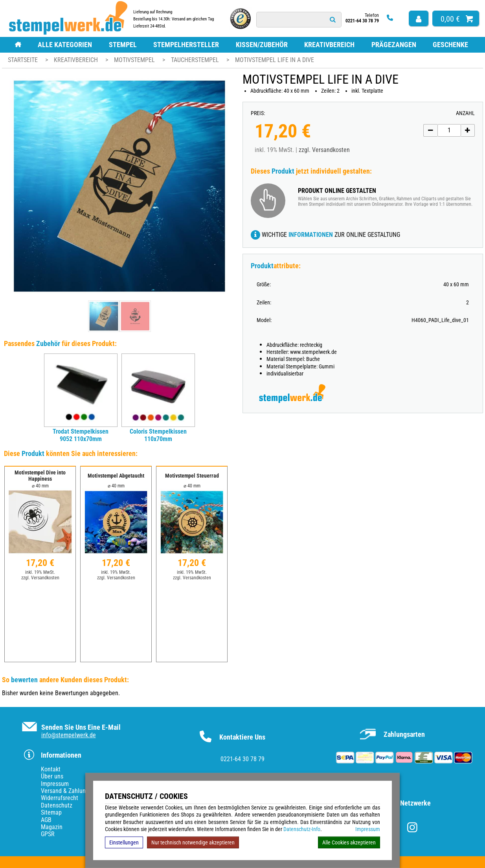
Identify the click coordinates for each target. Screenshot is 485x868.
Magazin (52, 827)
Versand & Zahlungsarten (73, 791)
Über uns (52, 776)
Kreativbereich (329, 45)
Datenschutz (57, 805)
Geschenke (450, 45)
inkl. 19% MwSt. (40, 572)
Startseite (23, 60)
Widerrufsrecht (60, 798)
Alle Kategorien (65, 45)
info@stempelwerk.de (69, 735)
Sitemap (51, 812)
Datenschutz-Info (302, 829)
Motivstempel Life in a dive (275, 60)
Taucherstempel (196, 60)
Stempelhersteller (186, 45)
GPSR (48, 834)
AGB (46, 820)
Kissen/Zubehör (262, 45)
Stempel (123, 45)
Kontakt (51, 769)
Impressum (368, 829)
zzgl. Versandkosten (324, 150)
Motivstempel (135, 60)
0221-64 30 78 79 (242, 759)
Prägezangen (394, 45)
